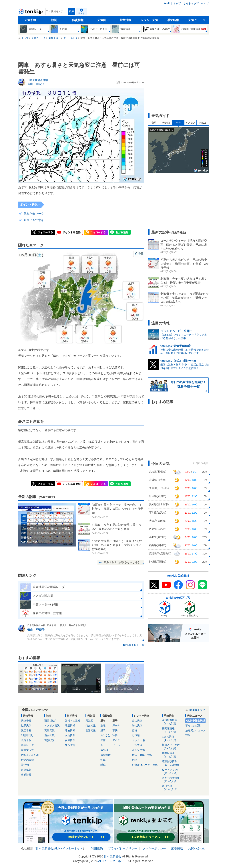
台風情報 (70, 740)
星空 (103, 740)
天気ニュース (197, 20)
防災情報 (78, 20)
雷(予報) (26, 765)
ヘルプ (205, 3)
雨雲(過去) (50, 721)
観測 (54, 20)
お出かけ (105, 735)
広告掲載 (177, 848)
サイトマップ (191, 3)
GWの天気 (172, 739)
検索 (72, 11)
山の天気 (137, 721)
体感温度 (105, 755)
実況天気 (49, 730)
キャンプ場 (138, 750)
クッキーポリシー (154, 848)
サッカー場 (138, 740)
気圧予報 (26, 730)
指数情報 (126, 20)
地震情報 (70, 726)
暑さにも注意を (34, 220)
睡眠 (103, 765)
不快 (115, 730)
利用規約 (97, 848)
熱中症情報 (172, 755)
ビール (116, 745)
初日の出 (172, 788)
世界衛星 (91, 730)
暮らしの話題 (193, 726)
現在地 (81, 13)
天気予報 (30, 20)
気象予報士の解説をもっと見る (122, 562)
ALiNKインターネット (68, 848)
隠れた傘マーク (34, 214)
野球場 (136, 735)
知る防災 (70, 745)
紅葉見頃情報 (172, 763)
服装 (103, 730)
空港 (135, 730)
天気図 (102, 20)
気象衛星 (91, 726)
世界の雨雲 (27, 760)
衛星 (154, 123)
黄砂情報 (26, 775)
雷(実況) (49, 740)
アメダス (190, 123)
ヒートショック (172, 771)
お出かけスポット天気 (145, 765)
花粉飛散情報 (172, 722)
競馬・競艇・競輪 (142, 755)
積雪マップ (27, 750)
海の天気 (137, 726)
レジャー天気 (149, 20)
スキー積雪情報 (172, 780)
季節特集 (173, 20)
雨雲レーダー (29, 745)
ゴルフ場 (137, 745)
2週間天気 (27, 735)
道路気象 (26, 770)
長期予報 (26, 740)
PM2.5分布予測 (30, 755)
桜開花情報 (172, 730)
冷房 (115, 735)
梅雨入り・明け (172, 747)
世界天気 (26, 726)
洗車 (103, 760)
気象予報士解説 (196, 721)
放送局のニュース (196, 730)
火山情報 (70, 735)
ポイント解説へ (30, 205)
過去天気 (49, 735)
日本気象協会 (45, 848)
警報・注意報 (73, 721)
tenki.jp (31, 12)
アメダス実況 (52, 726)
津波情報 (70, 730)
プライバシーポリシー (123, 848)
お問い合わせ (197, 848)
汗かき (116, 726)
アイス (116, 740)
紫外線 (104, 750)
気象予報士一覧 (135, 645)
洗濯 (103, 726)
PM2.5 (203, 123)
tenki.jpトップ (173, 3)
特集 (188, 735)
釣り (135, 760)
